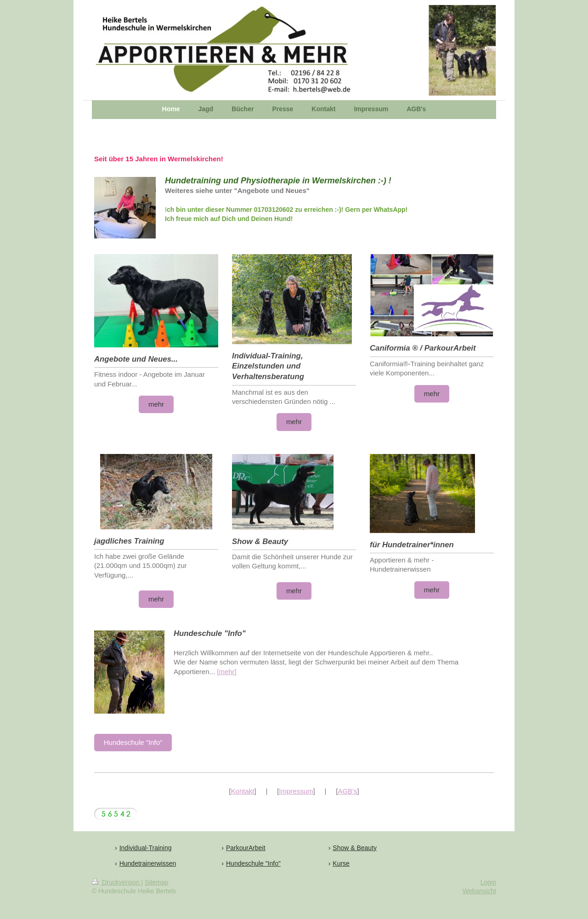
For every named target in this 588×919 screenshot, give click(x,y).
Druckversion (116, 882)
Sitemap (156, 882)
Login (488, 882)
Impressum (296, 791)
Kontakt (243, 791)
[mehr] (227, 672)
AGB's (347, 791)
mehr (156, 404)
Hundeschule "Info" (133, 742)
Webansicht (479, 891)
